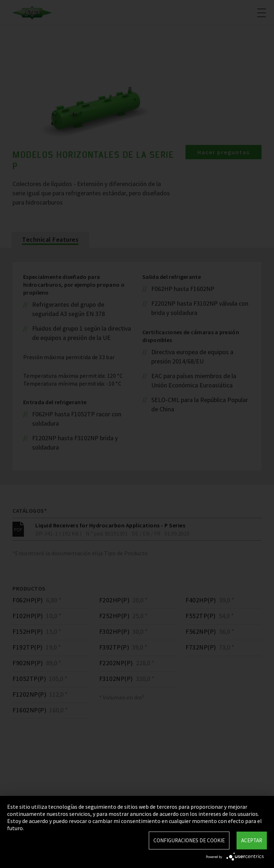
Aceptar (252, 840)
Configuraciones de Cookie (189, 840)
